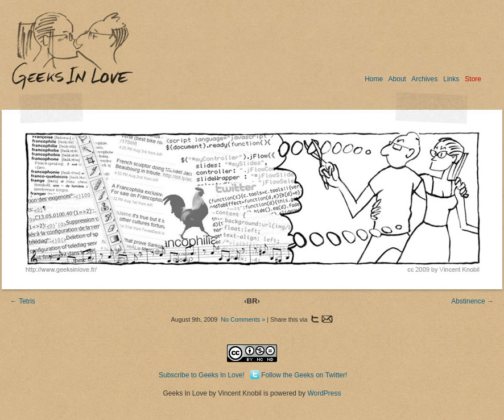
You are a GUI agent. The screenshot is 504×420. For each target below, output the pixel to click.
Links (451, 79)
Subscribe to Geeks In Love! (202, 375)
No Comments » (243, 319)
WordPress (324, 393)
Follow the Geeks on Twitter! (304, 375)
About (397, 79)
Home (374, 79)
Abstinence (468, 301)
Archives (424, 79)
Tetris (27, 301)
